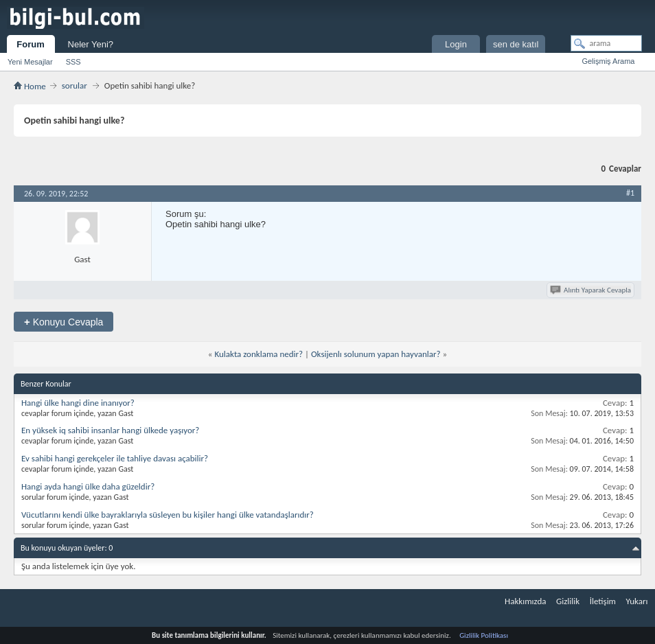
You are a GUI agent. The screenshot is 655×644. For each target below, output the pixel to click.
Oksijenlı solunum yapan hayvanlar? (376, 354)
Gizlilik (568, 601)
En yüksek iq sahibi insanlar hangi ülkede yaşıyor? (110, 430)
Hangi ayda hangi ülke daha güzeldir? (88, 486)
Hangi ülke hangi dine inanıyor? (78, 403)
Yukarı (637, 601)
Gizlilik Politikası (484, 635)
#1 (630, 193)
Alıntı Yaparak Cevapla (591, 290)
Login (456, 44)
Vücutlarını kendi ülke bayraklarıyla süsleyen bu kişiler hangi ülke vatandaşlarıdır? (168, 515)
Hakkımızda (525, 601)
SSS (73, 62)
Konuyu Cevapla (64, 322)
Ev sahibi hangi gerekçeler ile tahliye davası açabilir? (115, 458)
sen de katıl (516, 44)
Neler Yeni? (91, 44)
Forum (30, 44)
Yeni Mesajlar (30, 62)
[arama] (606, 43)
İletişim (603, 601)
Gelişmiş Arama (608, 61)
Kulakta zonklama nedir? (258, 354)
